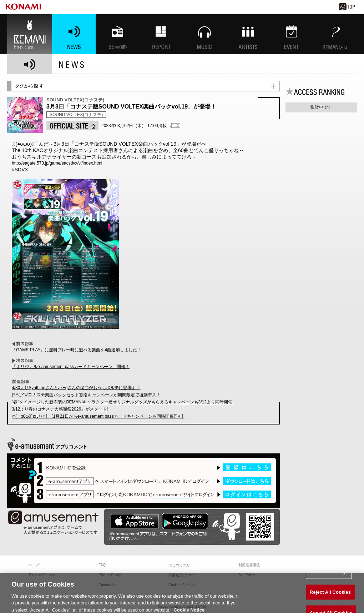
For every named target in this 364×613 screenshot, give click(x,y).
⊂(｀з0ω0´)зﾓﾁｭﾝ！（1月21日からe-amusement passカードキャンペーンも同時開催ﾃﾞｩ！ (98, 416)
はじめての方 (179, 565)
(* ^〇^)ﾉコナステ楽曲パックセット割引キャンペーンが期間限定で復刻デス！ (86, 395)
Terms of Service (42, 575)
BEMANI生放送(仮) (117, 34)
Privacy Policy (110, 575)
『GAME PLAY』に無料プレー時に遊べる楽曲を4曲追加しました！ (77, 350)
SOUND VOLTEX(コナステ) (76, 115)
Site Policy (247, 575)
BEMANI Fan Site (30, 34)
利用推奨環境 (249, 565)
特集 (161, 34)
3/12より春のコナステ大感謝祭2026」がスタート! (60, 409)
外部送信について (183, 575)
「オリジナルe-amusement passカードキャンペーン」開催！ (71, 367)
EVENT (292, 34)
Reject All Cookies (330, 597)
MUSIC (204, 34)
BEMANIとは (335, 34)
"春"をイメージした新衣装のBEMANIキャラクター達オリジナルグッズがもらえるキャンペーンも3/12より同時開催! (123, 402)
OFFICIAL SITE (72, 126)
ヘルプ (34, 565)
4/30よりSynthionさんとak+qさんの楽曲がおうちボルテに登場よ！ (76, 388)
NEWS (74, 34)
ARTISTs (248, 34)
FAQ (102, 565)
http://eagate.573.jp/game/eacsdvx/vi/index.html (57, 163)
